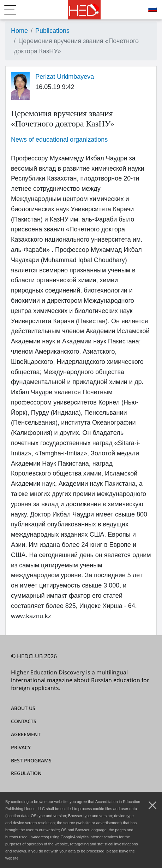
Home (19, 31)
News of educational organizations (59, 140)
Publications (52, 31)
